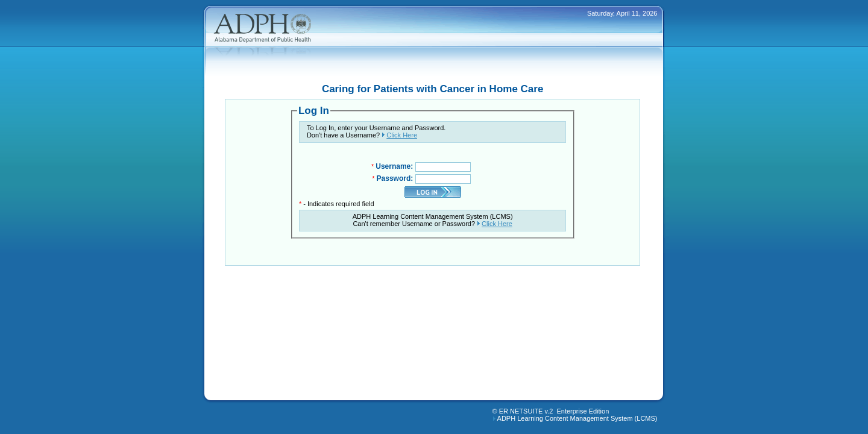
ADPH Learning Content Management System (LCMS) (577, 418)
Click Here (402, 135)
